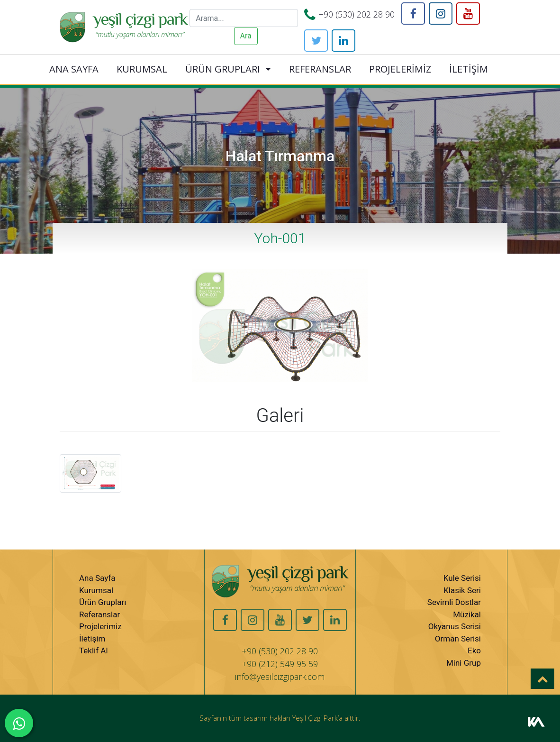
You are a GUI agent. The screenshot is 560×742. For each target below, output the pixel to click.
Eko (474, 650)
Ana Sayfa (97, 578)
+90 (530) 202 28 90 (357, 14)
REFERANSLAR (320, 69)
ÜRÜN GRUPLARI (223, 69)
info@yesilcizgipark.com (280, 677)
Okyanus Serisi (455, 626)
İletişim (92, 639)
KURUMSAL (142, 69)
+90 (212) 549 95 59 (280, 664)
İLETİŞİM (469, 69)
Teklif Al (94, 650)
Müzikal (467, 614)
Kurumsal (96, 590)
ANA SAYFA (74, 69)
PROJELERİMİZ (400, 69)
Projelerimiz (100, 626)
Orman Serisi (458, 639)
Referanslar (99, 614)
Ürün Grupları (103, 602)
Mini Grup (464, 663)
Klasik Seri (462, 590)
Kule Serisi (462, 578)
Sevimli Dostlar (454, 602)
